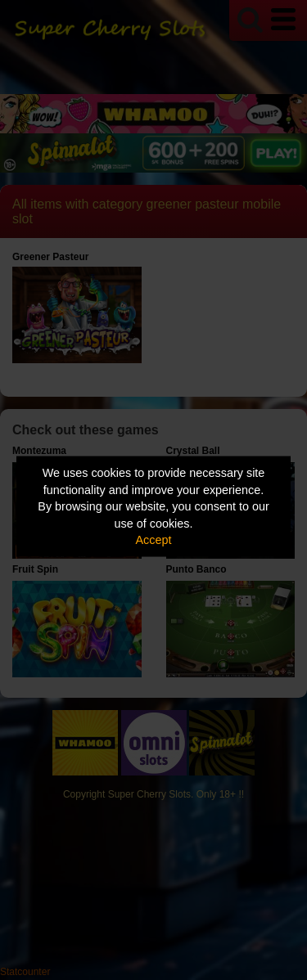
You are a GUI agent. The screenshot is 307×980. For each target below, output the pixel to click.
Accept (154, 540)
